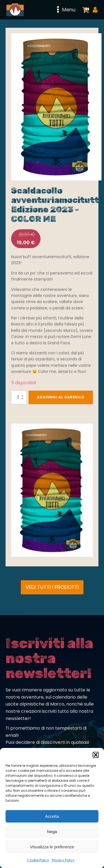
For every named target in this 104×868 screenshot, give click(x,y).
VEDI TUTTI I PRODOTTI (52, 587)
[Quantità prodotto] (19, 397)
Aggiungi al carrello (61, 397)
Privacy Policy (63, 860)
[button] (96, 755)
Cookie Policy (38, 860)
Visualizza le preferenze (52, 847)
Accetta (52, 816)
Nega (52, 832)
